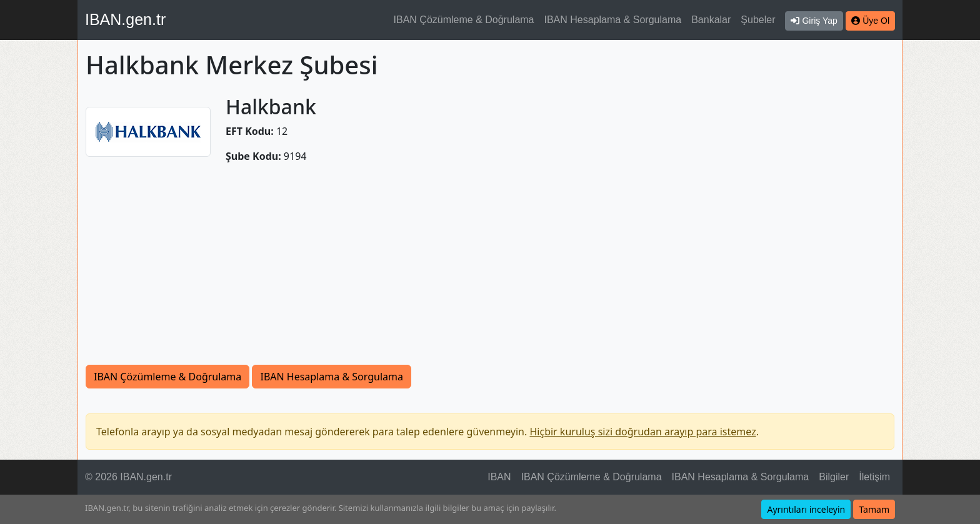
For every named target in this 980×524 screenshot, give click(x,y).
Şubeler (758, 20)
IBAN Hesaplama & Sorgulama (613, 20)
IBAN (499, 477)
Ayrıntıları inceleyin (806, 509)
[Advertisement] (490, 271)
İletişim (874, 477)
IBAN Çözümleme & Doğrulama (464, 20)
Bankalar (711, 20)
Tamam (874, 509)
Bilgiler (834, 477)
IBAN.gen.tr (125, 19)
